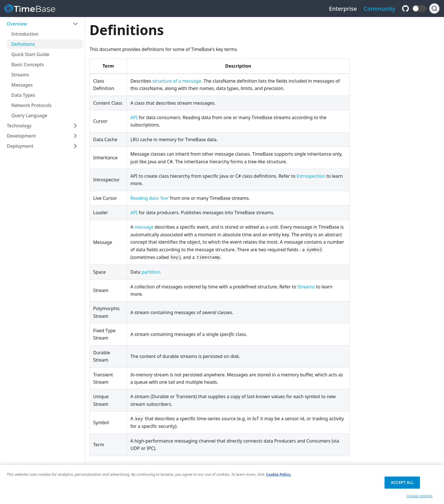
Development (21, 136)
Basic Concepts (28, 65)
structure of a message (177, 81)
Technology (19, 126)
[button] (419, 8)
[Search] (434, 8)
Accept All (402, 485)
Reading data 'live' (150, 198)
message (144, 227)
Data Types (23, 95)
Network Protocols (31, 105)
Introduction (25, 34)
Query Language (29, 115)
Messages (22, 85)
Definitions (23, 44)
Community (380, 9)
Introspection (311, 176)
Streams (20, 75)
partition (151, 272)
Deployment (20, 146)
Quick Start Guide (30, 54)
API (134, 117)
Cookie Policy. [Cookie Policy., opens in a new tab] (278, 477)
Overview (17, 24)
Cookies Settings (420, 498)
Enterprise (343, 9)
